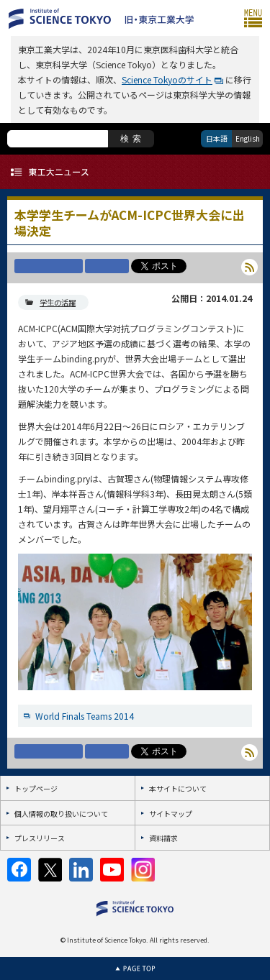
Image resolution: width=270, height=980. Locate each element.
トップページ (36, 788)
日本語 (217, 138)
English (248, 138)
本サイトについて (178, 788)
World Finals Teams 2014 (85, 716)
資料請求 (163, 838)
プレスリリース (40, 838)
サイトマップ (171, 814)
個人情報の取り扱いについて (61, 814)
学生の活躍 (58, 302)
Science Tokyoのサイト (167, 79)
